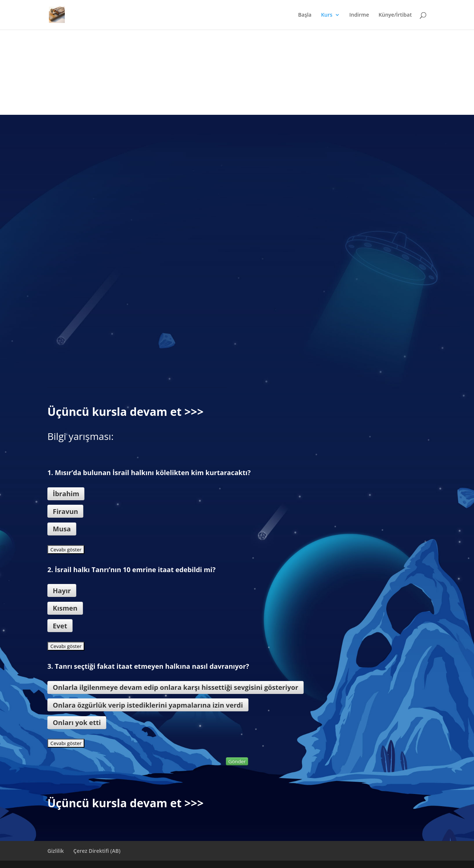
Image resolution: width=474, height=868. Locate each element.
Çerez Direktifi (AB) (97, 851)
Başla (305, 15)
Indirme (359, 15)
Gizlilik (56, 851)
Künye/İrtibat (395, 15)
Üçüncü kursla (87, 412)
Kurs (327, 15)
